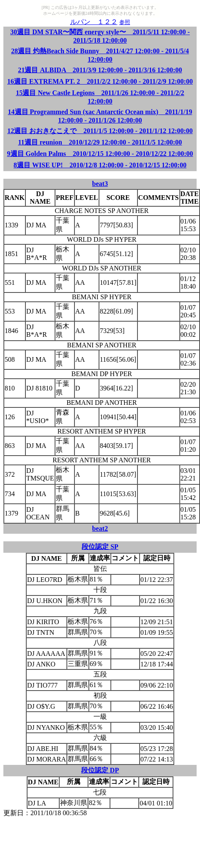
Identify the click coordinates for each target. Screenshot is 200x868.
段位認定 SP (100, 547)
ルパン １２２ (94, 22)
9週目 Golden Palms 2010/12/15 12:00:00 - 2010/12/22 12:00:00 (100, 154)
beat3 (100, 184)
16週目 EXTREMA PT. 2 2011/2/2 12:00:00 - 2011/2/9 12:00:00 (100, 81)
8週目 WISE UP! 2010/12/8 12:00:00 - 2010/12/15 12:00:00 (100, 165)
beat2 (100, 528)
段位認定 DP (100, 770)
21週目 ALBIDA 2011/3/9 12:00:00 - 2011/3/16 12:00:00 (100, 70)
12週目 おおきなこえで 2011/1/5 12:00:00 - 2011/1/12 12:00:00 (100, 131)
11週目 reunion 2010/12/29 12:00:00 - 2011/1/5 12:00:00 (100, 142)
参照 (125, 22)
